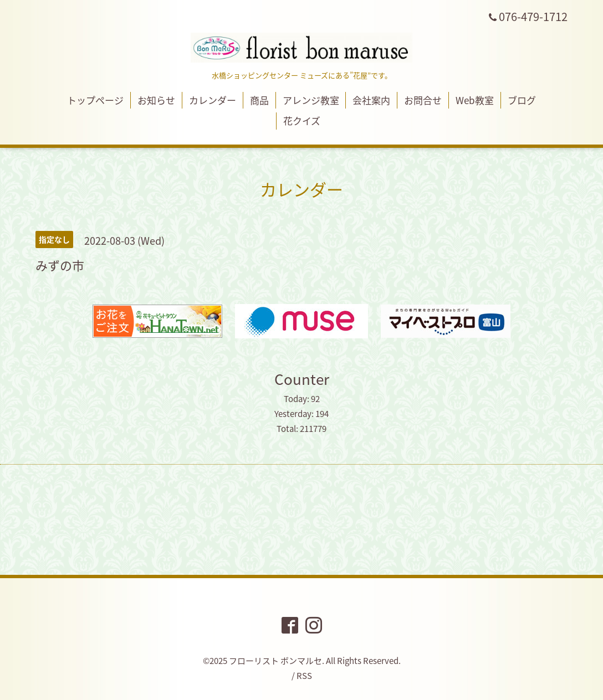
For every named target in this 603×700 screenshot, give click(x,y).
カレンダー (213, 100)
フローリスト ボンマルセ (275, 661)
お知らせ (156, 100)
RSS (304, 676)
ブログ (522, 100)
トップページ (95, 100)
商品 (259, 100)
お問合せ (423, 100)
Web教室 (475, 100)
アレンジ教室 (311, 100)
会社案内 (371, 100)
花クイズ (302, 120)
